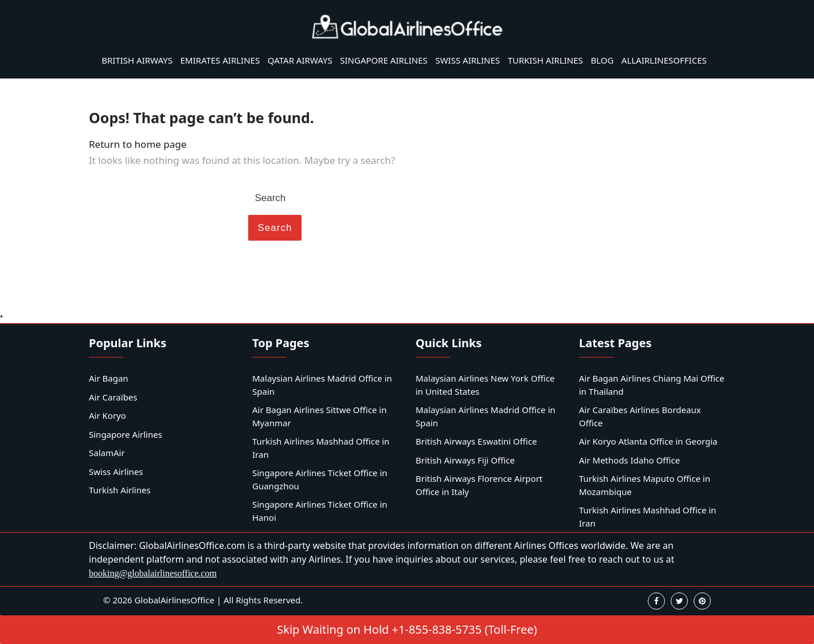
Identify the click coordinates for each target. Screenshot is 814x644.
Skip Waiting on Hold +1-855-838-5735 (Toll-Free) (407, 629)
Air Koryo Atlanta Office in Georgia (648, 441)
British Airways (137, 60)
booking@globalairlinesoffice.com (153, 573)
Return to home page (138, 144)
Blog (602, 60)
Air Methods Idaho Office (629, 460)
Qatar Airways (300, 60)
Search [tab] (275, 228)
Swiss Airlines (467, 60)
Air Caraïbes (113, 397)
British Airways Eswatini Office (476, 441)
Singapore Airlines (384, 60)
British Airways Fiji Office (465, 460)
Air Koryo (107, 415)
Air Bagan (109, 378)
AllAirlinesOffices (664, 60)
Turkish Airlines (545, 60)
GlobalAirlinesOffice (175, 600)
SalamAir (107, 453)
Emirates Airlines (220, 60)
